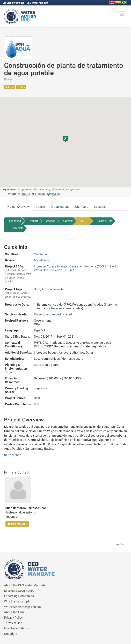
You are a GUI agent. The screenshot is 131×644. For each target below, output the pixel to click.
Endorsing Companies (19, 596)
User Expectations (16, 628)
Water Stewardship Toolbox (23, 607)
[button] (65, 139)
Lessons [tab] (100, 207)
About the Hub (14, 612)
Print (120, 544)
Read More (13, 455)
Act (82, 221)
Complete (18, 228)
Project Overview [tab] (18, 207)
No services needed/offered (53, 314)
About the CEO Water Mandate (25, 585)
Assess (51, 221)
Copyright (11, 634)
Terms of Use (13, 623)
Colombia (40, 254)
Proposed (15, 221)
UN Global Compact (14, 3)
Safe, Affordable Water (49, 289)
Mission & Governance (19, 591)
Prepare (34, 221)
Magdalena (42, 260)
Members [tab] (82, 207)
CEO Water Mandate (38, 3)
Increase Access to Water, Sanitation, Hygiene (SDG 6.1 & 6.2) (76, 266)
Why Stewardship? (17, 601)
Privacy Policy (13, 618)
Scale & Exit (105, 221)
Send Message (17, 524)
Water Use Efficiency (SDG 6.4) (55, 270)
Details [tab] (40, 207)
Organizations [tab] (60, 207)
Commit (68, 221)
